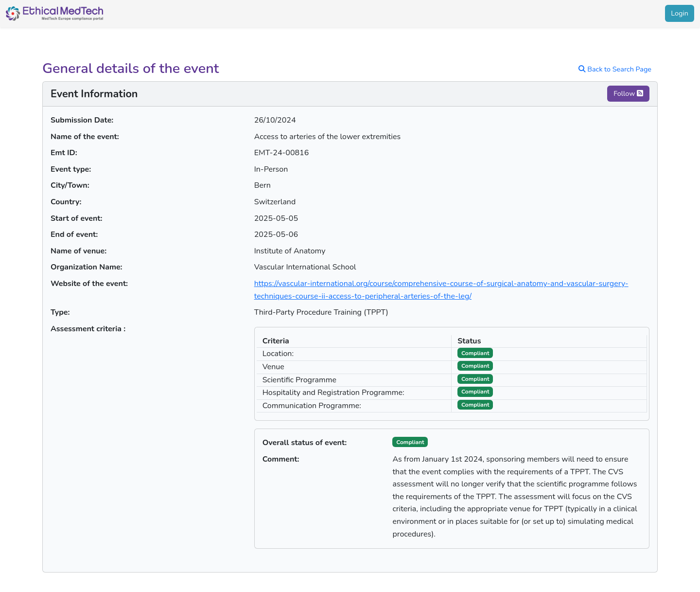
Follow (628, 93)
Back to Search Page (615, 69)
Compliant (410, 442)
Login (680, 13)
